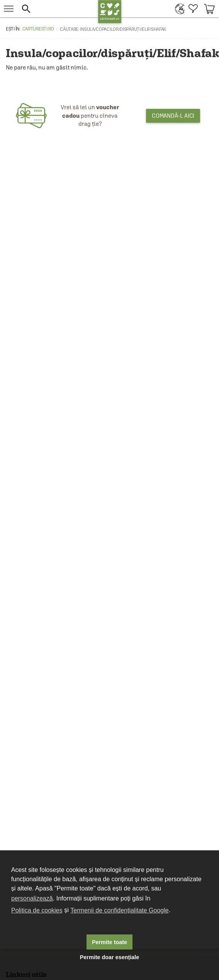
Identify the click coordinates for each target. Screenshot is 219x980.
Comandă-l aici (173, 116)
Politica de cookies (37, 910)
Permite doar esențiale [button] (110, 957)
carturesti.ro (38, 29)
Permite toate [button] (109, 942)
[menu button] (9, 9)
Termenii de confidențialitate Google (119, 910)
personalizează (32, 898)
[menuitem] (178, 9)
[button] (58, 9)
